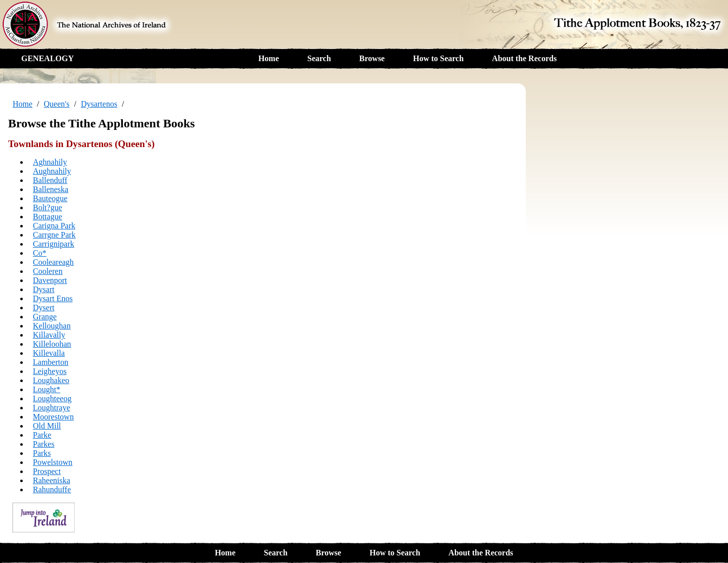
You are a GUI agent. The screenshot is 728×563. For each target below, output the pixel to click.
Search (319, 58)
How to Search (438, 58)
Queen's (57, 104)
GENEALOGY (48, 58)
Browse (372, 58)
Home (269, 58)
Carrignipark (54, 244)
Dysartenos (99, 104)
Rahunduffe (52, 489)
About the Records (524, 58)
